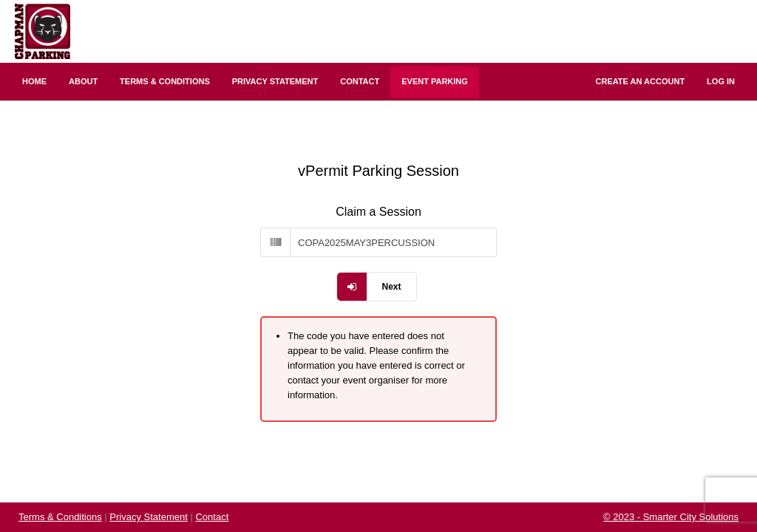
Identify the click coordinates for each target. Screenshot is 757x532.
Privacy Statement (275, 81)
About (83, 81)
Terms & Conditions (165, 81)
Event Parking (435, 81)
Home (34, 81)
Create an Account (641, 81)
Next (391, 287)
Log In (721, 81)
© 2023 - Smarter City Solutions (671, 517)
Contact (360, 81)
